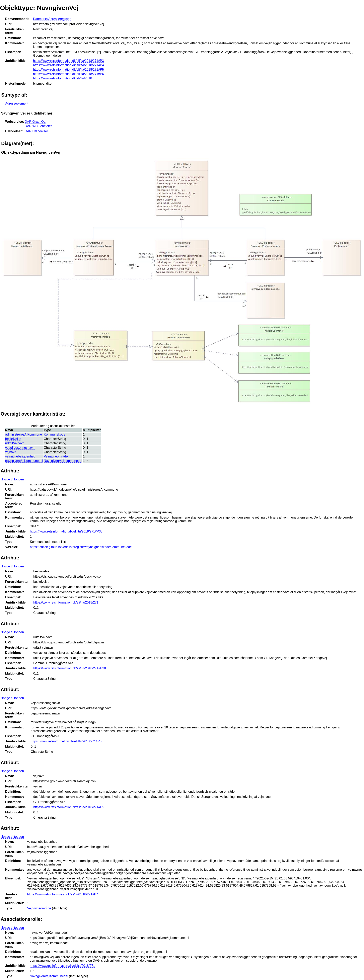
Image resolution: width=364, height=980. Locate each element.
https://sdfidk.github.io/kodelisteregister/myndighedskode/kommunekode (81, 547)
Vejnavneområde (56, 456)
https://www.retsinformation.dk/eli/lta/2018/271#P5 (69, 70)
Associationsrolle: (21, 919)
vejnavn (11, 452)
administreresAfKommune (24, 434)
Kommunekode (54, 434)
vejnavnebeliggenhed (20, 456)
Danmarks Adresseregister (52, 19)
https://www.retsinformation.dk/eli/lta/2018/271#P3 (69, 61)
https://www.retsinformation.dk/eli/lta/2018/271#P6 (69, 74)
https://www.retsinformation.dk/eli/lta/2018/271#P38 (66, 531)
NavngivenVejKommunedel (63, 461)
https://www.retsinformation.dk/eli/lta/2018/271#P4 (69, 65)
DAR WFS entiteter (38, 126)
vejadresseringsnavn (20, 448)
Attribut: (10, 471)
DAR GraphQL (35, 122)
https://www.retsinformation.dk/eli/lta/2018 (63, 78)
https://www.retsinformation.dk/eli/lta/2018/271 (66, 602)
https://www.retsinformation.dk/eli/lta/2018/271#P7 (63, 894)
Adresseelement (17, 103)
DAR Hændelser (36, 131)
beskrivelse (13, 439)
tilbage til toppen (12, 479)
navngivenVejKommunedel (24, 461)
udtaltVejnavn (15, 443)
